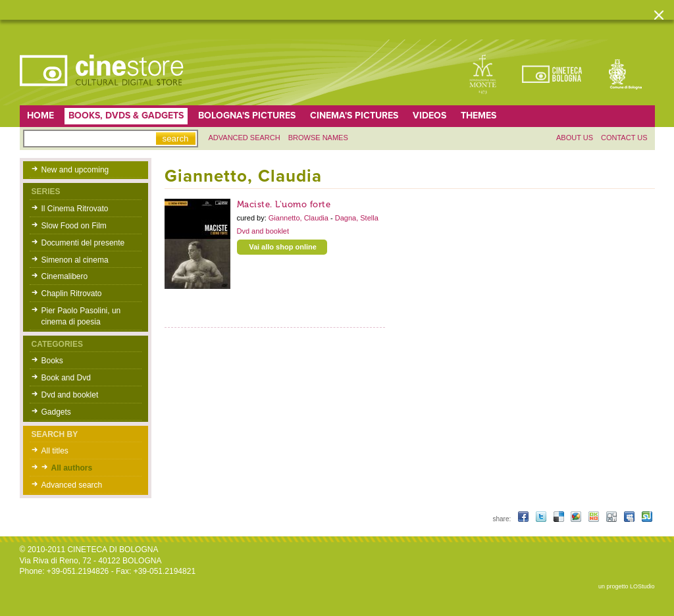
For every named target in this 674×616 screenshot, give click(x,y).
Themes (479, 115)
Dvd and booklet (70, 395)
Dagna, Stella (357, 218)
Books (52, 361)
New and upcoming (75, 170)
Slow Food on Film (74, 226)
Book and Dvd (66, 378)
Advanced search (245, 138)
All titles (55, 451)
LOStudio (642, 586)
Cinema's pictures (354, 115)
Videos (429, 115)
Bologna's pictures (247, 115)
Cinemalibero (65, 276)
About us (575, 138)
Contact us (624, 138)
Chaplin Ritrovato (72, 294)
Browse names (318, 138)
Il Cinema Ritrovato (75, 209)
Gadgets (56, 412)
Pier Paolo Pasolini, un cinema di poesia (81, 316)
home (40, 115)
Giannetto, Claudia (299, 218)
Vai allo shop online (283, 247)
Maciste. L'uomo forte (284, 204)
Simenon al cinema (75, 260)
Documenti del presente (83, 243)
